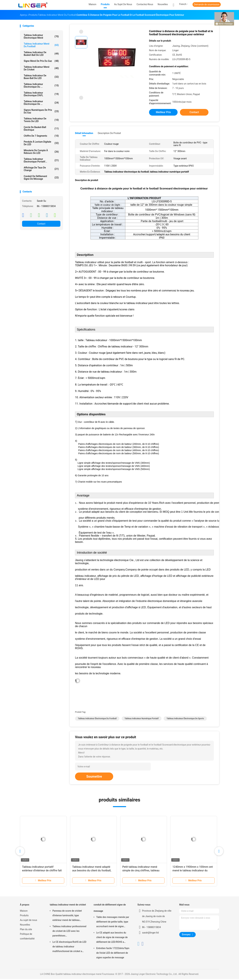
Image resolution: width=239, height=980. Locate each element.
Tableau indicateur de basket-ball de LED (41, 54)
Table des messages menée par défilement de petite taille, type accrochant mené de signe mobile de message (113, 923)
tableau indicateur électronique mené (41, 36)
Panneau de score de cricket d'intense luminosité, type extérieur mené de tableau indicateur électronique (67, 917)
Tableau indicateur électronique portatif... (41, 160)
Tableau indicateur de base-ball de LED (41, 77)
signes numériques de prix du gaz (41, 111)
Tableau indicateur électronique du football (97, 720)
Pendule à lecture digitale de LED (41, 143)
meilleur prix (163, 112)
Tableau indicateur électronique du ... (41, 85)
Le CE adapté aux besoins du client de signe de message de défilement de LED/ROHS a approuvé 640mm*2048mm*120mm (112, 939)
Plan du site (26, 930)
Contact (41, 224)
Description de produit (109, 133)
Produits (24, 916)
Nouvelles (25, 926)
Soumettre (94, 777)
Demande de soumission (207, 4)
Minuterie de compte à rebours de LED (41, 152)
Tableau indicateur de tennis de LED (41, 120)
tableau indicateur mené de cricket (41, 68)
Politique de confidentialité (27, 937)
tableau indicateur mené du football (41, 45)
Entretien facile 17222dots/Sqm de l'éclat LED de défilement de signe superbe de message (113, 954)
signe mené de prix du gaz (41, 61)
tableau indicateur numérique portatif (141, 720)
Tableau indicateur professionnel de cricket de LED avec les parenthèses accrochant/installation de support (69, 932)
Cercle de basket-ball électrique (41, 129)
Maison (24, 912)
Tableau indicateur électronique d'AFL (41, 94)
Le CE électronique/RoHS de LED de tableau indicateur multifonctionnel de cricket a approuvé (69, 948)
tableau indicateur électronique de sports (185, 720)
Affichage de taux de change (41, 169)
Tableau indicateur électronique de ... (41, 103)
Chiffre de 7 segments (41, 136)
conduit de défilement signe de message (41, 178)
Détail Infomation (84, 133)
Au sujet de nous (28, 921)
